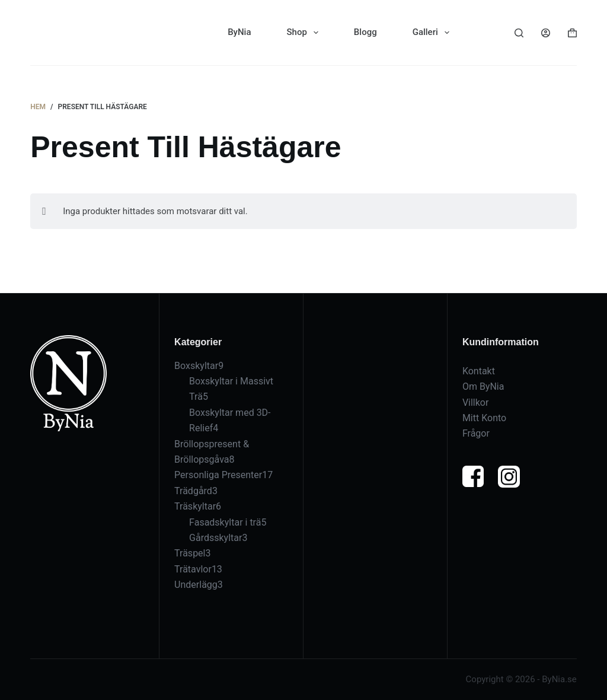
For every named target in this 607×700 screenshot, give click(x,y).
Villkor (476, 393)
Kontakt (479, 362)
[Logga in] (546, 33)
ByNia (239, 32)
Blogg (365, 32)
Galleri (433, 33)
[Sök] (519, 33)
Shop (305, 33)
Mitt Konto (484, 408)
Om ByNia (483, 377)
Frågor (476, 424)
